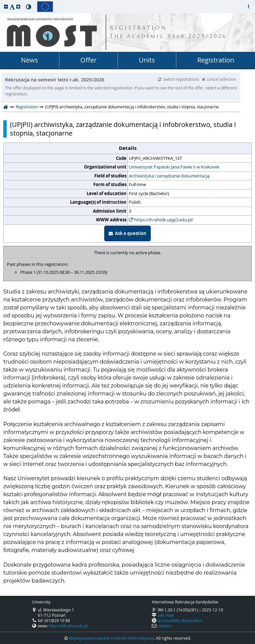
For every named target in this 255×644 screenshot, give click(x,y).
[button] (6, 6)
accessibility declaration (180, 620)
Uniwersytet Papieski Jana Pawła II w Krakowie (174, 167)
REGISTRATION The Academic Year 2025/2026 (168, 33)
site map (166, 615)
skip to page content (2, 2)
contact (165, 626)
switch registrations (179, 79)
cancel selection (219, 79)
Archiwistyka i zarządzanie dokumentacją (169, 176)
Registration (216, 60)
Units (147, 60)
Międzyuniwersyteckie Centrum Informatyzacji (111, 638)
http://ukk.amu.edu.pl (68, 626)
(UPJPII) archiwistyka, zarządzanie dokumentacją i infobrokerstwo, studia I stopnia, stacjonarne (123, 129)
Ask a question (127, 233)
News (30, 60)
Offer (88, 60)
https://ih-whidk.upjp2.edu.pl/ (161, 220)
